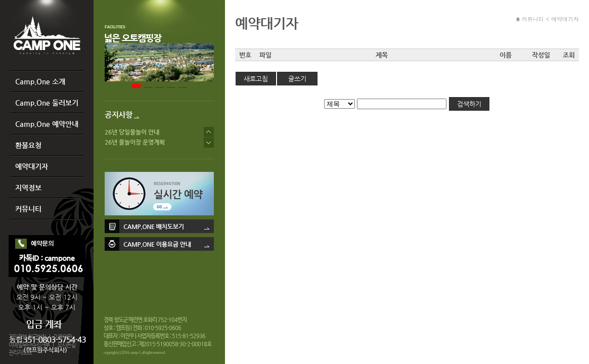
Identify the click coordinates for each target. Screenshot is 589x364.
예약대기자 (32, 166)
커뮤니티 (28, 209)
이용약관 (63, 337)
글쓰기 (297, 79)
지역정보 (28, 188)
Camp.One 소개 (40, 81)
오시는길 (66, 345)
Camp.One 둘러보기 (47, 103)
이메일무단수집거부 (29, 345)
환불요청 (28, 145)
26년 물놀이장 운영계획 (135, 142)
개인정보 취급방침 (27, 337)
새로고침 (256, 79)
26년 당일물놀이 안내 (132, 132)
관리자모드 (20, 353)
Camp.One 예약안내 (47, 124)
